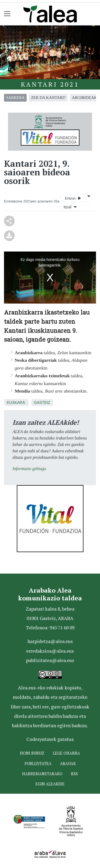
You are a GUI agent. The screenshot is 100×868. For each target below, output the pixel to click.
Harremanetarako (42, 774)
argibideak (84, 98)
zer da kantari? (48, 98)
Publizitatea (38, 764)
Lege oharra (66, 753)
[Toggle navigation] (7, 14)
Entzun (73, 198)
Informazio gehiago (29, 469)
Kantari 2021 (50, 84)
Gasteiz (42, 402)
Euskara (16, 402)
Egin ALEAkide (50, 784)
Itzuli (67, 207)
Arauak (68, 764)
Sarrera (15, 98)
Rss (74, 774)
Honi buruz (32, 753)
